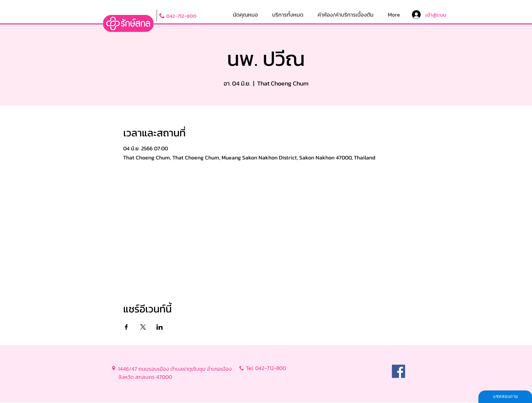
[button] (288, 15)
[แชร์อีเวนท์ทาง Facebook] (126, 327)
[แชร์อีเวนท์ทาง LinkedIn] (160, 327)
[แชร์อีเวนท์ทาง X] (143, 327)
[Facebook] (398, 371)
